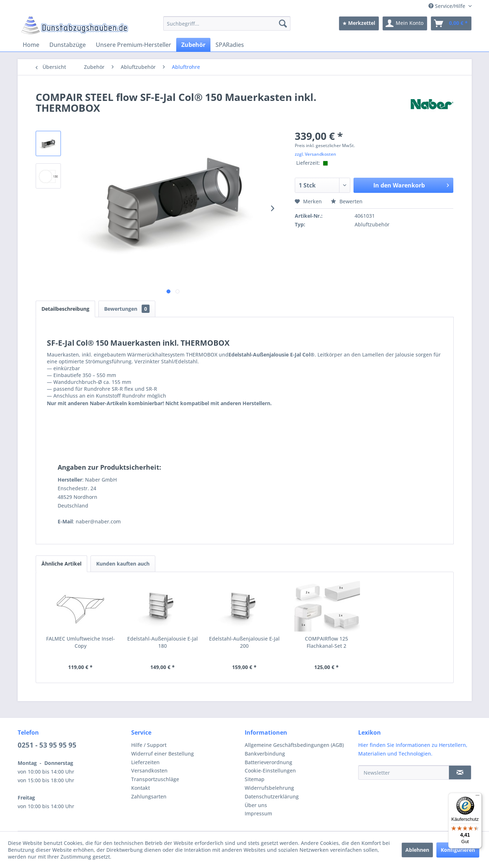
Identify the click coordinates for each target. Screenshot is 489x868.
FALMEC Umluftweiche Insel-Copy (81, 642)
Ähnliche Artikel (61, 564)
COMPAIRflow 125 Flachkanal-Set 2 (326, 642)
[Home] (31, 45)
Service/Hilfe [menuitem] (448, 6)
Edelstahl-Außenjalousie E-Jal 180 (163, 642)
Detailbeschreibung (65, 309)
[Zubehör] (193, 45)
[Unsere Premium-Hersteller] (134, 45)
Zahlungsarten (149, 796)
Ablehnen (417, 850)
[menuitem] (227, 23)
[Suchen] (283, 23)
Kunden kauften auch (123, 564)
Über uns (256, 805)
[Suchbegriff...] (227, 23)
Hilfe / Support (149, 745)
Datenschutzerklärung (272, 796)
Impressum (258, 813)
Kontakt (141, 788)
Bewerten (347, 201)
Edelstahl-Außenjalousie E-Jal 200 (244, 642)
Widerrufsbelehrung (269, 788)
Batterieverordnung (268, 762)
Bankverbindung (265, 754)
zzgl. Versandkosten (315, 154)
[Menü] (477, 797)
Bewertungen (127, 309)
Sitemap (255, 779)
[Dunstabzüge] (68, 45)
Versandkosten (149, 770)
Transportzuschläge (155, 779)
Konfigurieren (458, 850)
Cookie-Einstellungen (270, 770)
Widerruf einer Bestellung (163, 754)
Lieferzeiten (145, 762)
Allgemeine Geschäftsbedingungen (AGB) (294, 745)
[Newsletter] (404, 772)
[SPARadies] (230, 45)
